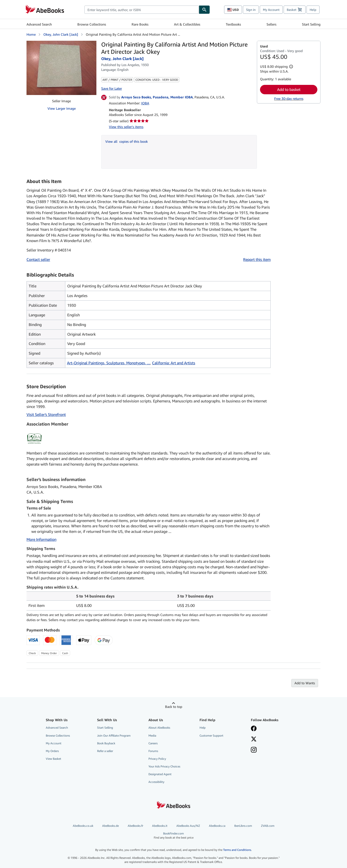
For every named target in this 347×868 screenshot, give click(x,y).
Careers (153, 743)
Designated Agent (160, 774)
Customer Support (211, 736)
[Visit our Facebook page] (273, 729)
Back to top (174, 707)
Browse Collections (92, 24)
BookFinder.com (174, 836)
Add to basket (289, 89)
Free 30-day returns (289, 98)
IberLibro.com (243, 826)
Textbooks (233, 24)
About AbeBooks (159, 728)
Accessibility (156, 782)
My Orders (52, 751)
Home (31, 34)
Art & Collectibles (187, 24)
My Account (271, 10)
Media (152, 736)
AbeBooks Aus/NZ (188, 826)
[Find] (204, 10)
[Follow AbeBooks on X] (273, 739)
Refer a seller (105, 751)
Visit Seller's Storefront (46, 414)
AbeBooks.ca (217, 826)
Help (313, 10)
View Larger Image (62, 108)
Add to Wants (305, 683)
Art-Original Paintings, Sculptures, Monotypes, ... (108, 363)
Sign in (251, 10)
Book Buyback (106, 743)
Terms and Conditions (237, 850)
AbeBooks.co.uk (83, 826)
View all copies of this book (127, 141)
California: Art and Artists (174, 363)
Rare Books (140, 24)
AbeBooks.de (110, 826)
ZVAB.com (268, 826)
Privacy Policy (157, 759)
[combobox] (142, 10)
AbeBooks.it (160, 826)
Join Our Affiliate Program (114, 736)
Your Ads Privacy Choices (164, 766)
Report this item (257, 259)
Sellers (271, 24)
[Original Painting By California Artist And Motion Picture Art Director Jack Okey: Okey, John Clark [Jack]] (61, 43)
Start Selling (311, 24)
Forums (153, 751)
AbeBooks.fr (135, 826)
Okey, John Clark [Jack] (61, 34)
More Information (41, 539)
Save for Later (112, 88)
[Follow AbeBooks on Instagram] (273, 750)
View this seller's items (126, 127)
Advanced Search (39, 24)
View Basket (53, 759)
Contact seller (38, 259)
